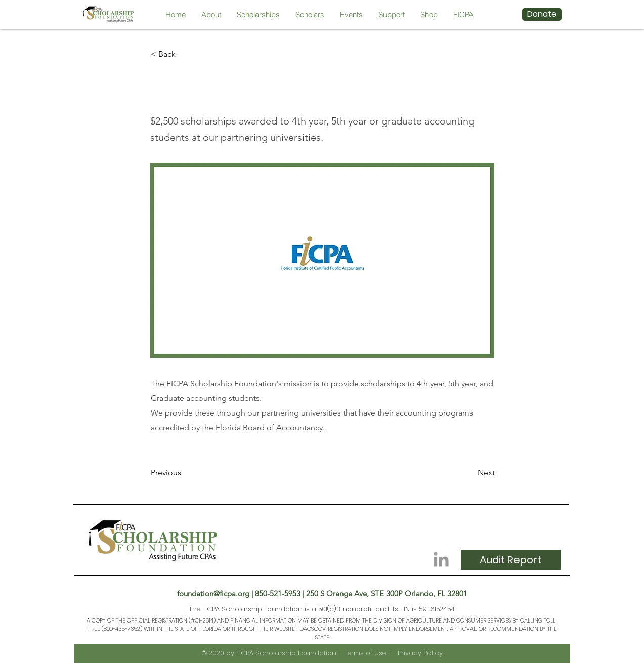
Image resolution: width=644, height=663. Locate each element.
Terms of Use (365, 653)
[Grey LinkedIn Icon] (441, 559)
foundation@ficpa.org (213, 593)
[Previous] (184, 473)
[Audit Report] (511, 560)
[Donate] (542, 14)
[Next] (469, 473)
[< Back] (184, 54)
